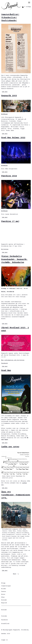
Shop (3, 597)
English (4, 603)
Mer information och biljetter (13, 360)
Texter (4, 592)
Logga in (4, 640)
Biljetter (5, 249)
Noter (3, 594)
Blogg (3, 583)
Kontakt (4, 600)
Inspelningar (6, 586)
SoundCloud (5, 624)
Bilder (4, 589)
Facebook (4, 363)
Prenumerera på (2, 577)
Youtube (4, 616)
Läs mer (5, 92)
